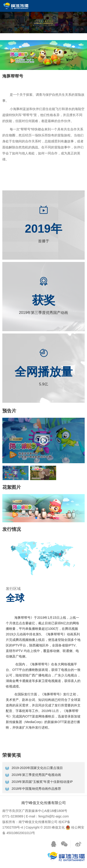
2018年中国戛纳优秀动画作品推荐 (36, 789)
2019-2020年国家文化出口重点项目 (37, 768)
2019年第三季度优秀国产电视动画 (36, 775)
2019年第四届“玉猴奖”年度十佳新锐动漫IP (42, 782)
